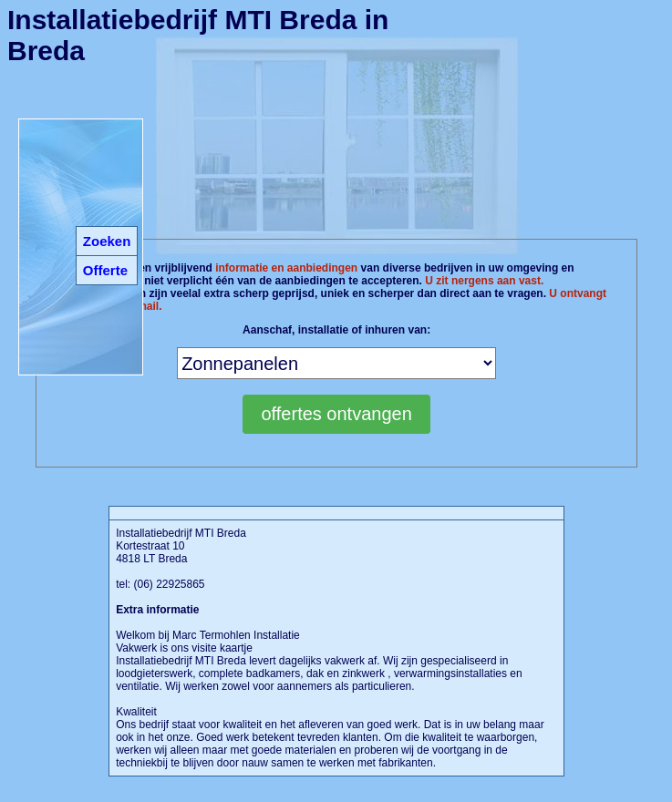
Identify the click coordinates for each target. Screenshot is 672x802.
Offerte (105, 270)
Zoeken (107, 241)
